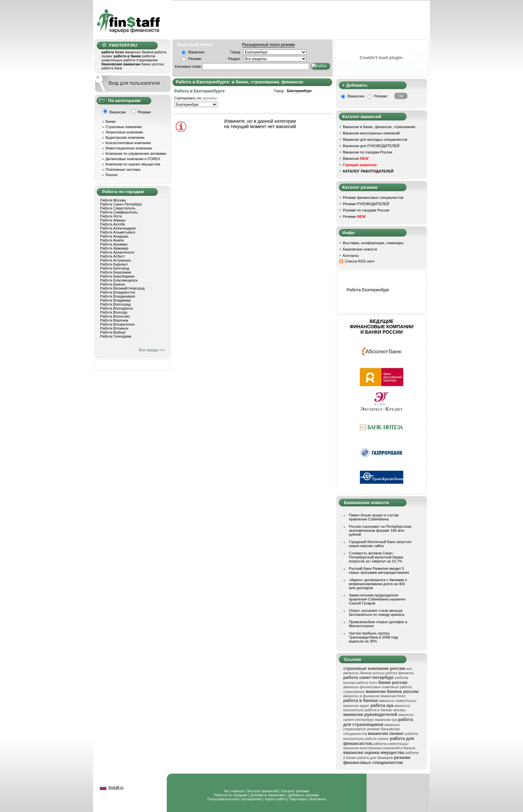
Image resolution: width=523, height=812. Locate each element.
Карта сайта (275, 799)
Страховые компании (124, 127)
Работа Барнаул (114, 264)
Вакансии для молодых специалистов (375, 139)
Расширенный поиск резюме (269, 45)
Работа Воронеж (114, 320)
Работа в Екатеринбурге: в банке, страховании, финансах (239, 82)
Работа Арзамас (114, 244)
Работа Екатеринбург (368, 290)
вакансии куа (386, 720)
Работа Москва (113, 200)
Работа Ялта (111, 216)
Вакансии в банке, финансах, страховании (379, 127)
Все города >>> (152, 350)
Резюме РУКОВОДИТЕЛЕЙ (366, 204)
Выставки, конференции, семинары (373, 243)
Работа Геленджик (116, 336)
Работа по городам (231, 795)
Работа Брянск (113, 284)
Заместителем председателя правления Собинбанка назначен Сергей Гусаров (377, 599)
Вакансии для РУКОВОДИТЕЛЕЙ (371, 146)
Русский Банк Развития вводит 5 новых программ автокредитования (379, 570)
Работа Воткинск (114, 328)
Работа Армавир (114, 248)
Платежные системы (123, 169)
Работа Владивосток (118, 292)
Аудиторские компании (125, 137)
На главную (234, 791)
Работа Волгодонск (116, 308)
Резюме (195, 59)
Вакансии (356, 158)
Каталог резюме (295, 791)
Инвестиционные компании (129, 148)
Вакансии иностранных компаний (371, 133)
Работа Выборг (113, 332)
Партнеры (298, 799)
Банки (110, 121)
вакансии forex (393, 696)
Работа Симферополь (119, 212)
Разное (111, 175)
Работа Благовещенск (119, 280)
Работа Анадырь (114, 236)
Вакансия (196, 52)
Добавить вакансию (268, 795)
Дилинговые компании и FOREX (133, 159)
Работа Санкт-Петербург (121, 204)
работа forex (367, 683)
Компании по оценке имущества (133, 164)
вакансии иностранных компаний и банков (379, 748)
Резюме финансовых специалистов (373, 197)
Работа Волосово (115, 316)
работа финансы (400, 673)
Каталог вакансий (263, 791)
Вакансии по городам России (368, 152)
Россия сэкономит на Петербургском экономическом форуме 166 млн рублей (380, 530)
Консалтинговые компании (128, 143)
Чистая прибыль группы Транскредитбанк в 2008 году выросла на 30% (374, 637)
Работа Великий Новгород (122, 288)
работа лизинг (377, 739)
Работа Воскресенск (117, 324)
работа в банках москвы (385, 710)
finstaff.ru (116, 787)
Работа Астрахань (116, 260)
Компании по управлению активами (136, 153)
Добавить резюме (304, 795)
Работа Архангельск (117, 252)
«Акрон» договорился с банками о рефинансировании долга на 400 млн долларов (378, 584)
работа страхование (141, 60)
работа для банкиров (375, 758)
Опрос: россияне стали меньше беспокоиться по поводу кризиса (377, 613)
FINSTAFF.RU (120, 45)
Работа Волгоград (115, 304)
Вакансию (356, 96)
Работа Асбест (113, 256)
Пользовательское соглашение (235, 799)
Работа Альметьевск (118, 232)
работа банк (112, 68)
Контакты (351, 256)
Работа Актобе (113, 224)
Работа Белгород (115, 268)
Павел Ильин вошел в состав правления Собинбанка (374, 517)
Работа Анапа (112, 240)
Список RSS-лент (360, 261)
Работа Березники (116, 272)
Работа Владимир (115, 300)
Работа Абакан (113, 220)
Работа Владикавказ (118, 296)
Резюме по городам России (366, 210)
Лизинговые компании (124, 132)
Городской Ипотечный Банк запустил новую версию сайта (380, 544)
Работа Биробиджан (117, 276)
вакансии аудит (356, 706)
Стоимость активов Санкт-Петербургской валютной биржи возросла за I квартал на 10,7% (376, 557)
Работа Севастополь (118, 208)
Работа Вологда (114, 312)
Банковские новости (360, 249)
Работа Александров (118, 228)
